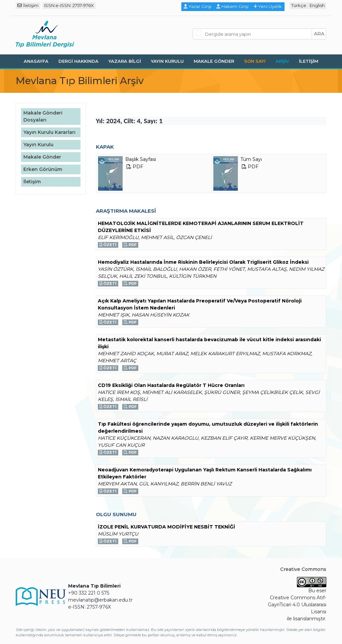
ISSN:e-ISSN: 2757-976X (69, 5)
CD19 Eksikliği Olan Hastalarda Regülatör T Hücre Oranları (171, 385)
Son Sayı (255, 61)
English (317, 5)
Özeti (108, 245)
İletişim (28, 5)
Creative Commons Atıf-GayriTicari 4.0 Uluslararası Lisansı (297, 605)
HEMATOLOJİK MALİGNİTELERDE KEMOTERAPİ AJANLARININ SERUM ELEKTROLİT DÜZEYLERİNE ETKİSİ (201, 227)
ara (319, 34)
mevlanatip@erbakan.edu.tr (100, 600)
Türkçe (299, 5)
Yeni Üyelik (268, 6)
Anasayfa (36, 61)
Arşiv (282, 61)
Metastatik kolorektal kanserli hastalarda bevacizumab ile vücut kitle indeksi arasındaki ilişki (209, 343)
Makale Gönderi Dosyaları (43, 116)
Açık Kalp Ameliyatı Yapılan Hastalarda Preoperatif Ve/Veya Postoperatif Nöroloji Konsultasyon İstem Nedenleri (200, 304)
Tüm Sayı (237, 173)
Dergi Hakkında (78, 61)
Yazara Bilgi (125, 61)
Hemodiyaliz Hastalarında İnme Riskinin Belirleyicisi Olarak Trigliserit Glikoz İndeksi (203, 262)
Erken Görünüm (43, 169)
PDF (130, 245)
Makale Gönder (214, 61)
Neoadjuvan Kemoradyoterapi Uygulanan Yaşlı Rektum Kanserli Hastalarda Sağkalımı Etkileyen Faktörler (205, 473)
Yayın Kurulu (167, 61)
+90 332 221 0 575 (89, 593)
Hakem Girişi (232, 6)
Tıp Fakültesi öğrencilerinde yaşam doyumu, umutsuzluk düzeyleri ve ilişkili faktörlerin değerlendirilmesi (208, 427)
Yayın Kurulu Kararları (49, 132)
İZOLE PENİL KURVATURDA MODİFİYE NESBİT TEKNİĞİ (166, 527)
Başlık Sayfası (127, 173)
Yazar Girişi (198, 6)
